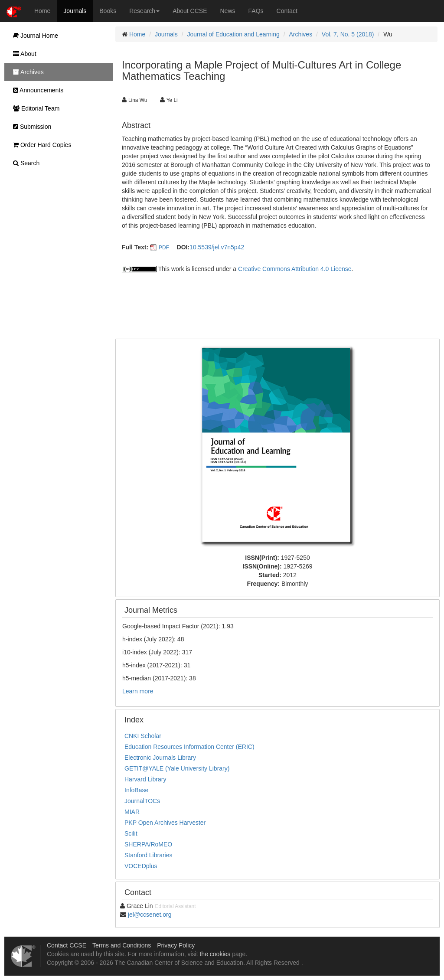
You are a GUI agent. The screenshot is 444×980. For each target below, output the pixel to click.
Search (24, 163)
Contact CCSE (67, 945)
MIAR (132, 812)
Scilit (131, 833)
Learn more (138, 691)
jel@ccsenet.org (150, 915)
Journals (75, 11)
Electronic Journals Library (160, 758)
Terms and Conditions (122, 945)
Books (108, 11)
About (23, 54)
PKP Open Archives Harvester (165, 823)
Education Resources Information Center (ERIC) (189, 747)
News (228, 11)
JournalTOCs (142, 801)
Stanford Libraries (149, 855)
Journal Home (33, 36)
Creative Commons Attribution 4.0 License (295, 269)
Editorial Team (34, 108)
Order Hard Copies (40, 145)
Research (144, 11)
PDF (164, 248)
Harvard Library (145, 779)
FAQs (256, 11)
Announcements (36, 90)
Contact (287, 11)
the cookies (215, 954)
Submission (30, 127)
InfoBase (136, 790)
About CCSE (190, 11)
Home (42, 11)
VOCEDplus (141, 866)
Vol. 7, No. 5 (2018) (348, 34)
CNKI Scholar (143, 736)
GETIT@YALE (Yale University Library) (177, 768)
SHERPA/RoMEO (148, 844)
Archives (300, 34)
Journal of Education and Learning (233, 34)
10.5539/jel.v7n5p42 (217, 247)
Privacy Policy (176, 945)
